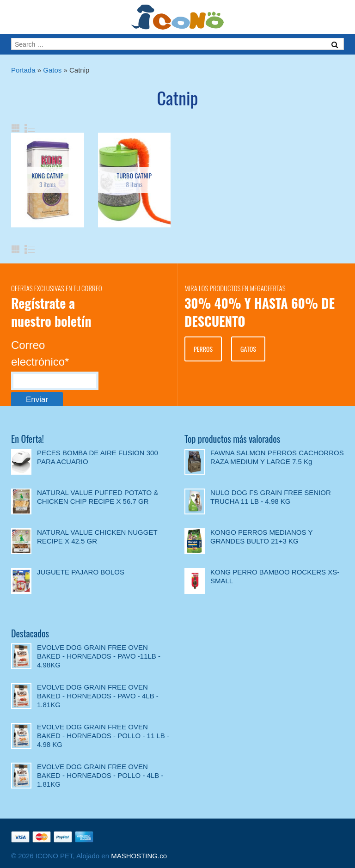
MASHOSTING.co (139, 856)
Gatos (52, 70)
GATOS (248, 349)
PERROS (203, 349)
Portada (23, 70)
